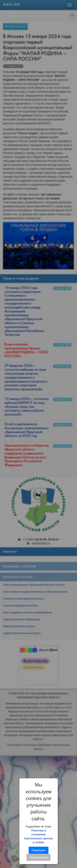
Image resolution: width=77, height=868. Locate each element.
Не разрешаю (38, 857)
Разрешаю (38, 850)
